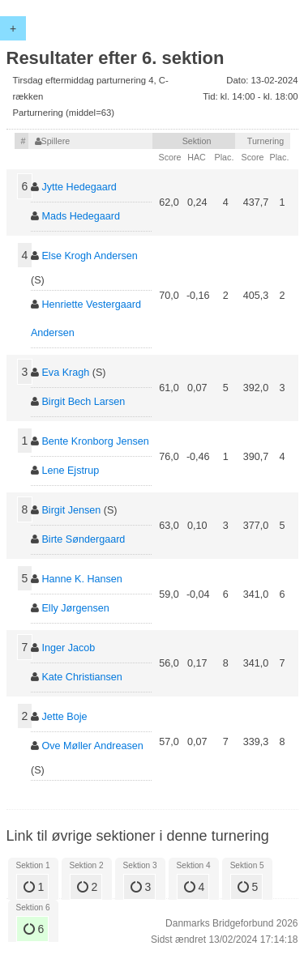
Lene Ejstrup (70, 471)
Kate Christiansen (81, 677)
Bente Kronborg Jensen (95, 441)
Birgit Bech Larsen (83, 402)
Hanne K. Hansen (81, 579)
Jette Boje (64, 717)
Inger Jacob (68, 648)
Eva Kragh (65, 373)
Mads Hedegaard (81, 216)
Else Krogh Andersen (89, 256)
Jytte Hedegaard (79, 187)
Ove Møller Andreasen (92, 746)
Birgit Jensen (71, 510)
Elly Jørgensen (75, 608)
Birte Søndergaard (83, 539)
